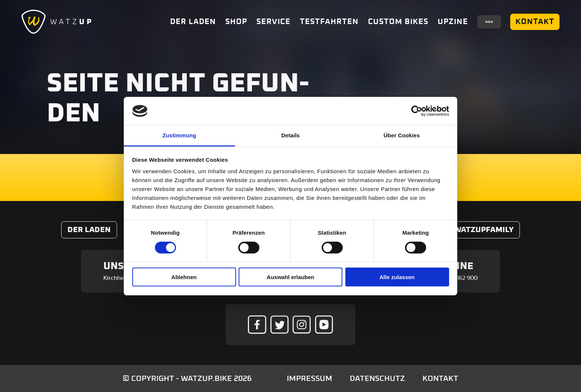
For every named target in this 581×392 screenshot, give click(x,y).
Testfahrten (329, 22)
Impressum (310, 378)
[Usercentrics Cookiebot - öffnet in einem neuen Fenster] (417, 111)
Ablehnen (184, 277)
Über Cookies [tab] (402, 135)
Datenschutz (377, 378)
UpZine (453, 22)
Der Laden (193, 22)
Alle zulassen (397, 277)
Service (273, 22)
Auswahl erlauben (290, 277)
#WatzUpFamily (481, 230)
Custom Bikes (398, 22)
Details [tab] (290, 135)
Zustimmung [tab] (180, 135)
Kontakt (535, 22)
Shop (236, 22)
